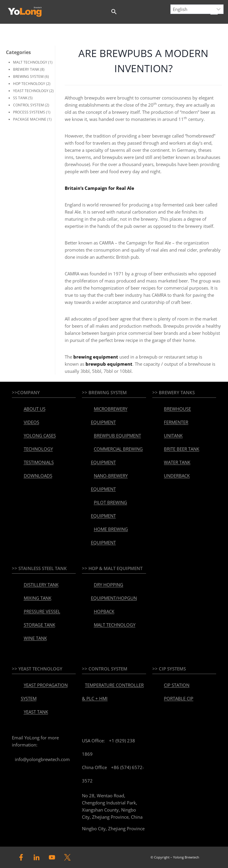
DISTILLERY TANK (41, 585)
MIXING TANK (38, 598)
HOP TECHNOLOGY (29, 84)
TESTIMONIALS (39, 462)
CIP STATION (177, 685)
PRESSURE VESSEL (42, 611)
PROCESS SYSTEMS (29, 112)
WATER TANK (177, 462)
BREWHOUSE (177, 409)
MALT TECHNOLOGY (30, 62)
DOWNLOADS (38, 476)
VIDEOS (31, 422)
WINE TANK (35, 638)
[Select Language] (197, 9)
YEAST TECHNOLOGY (31, 91)
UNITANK (173, 435)
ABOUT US (35, 409)
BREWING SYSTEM (28, 76)
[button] (114, 12)
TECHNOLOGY (38, 449)
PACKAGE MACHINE (30, 119)
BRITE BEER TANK (182, 449)
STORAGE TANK (39, 625)
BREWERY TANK (26, 69)
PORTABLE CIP (179, 698)
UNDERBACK (177, 476)
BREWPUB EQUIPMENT (117, 435)
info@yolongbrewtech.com (42, 759)
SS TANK (20, 98)
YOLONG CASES (40, 435)
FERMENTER (176, 422)
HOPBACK (104, 611)
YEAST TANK (36, 712)
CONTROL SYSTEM (28, 105)
